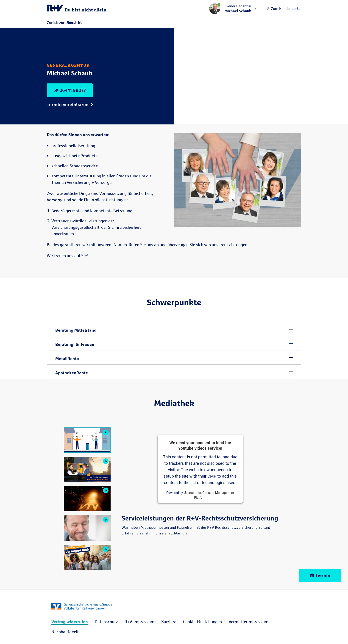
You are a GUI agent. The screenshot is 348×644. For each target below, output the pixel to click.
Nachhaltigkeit (65, 632)
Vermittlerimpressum (249, 622)
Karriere (169, 622)
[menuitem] (70, 622)
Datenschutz (106, 622)
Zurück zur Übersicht (64, 22)
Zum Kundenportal (284, 8)
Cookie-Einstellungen (202, 622)
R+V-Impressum (139, 622)
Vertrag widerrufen (70, 622)
